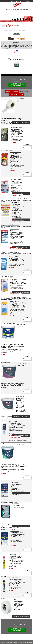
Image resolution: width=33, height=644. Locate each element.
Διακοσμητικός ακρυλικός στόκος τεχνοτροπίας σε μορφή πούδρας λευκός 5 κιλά (17, 132)
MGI (15, 600)
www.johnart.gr (13, 642)
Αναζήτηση (16, 34)
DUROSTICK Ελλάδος (16, 127)
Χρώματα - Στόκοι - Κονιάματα (10, 25)
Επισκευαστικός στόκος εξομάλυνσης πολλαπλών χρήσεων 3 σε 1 (16, 487)
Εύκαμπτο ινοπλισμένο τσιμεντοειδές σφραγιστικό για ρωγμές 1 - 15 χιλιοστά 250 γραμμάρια (16, 158)
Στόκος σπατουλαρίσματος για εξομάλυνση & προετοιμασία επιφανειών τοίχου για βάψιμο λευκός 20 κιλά (17, 235)
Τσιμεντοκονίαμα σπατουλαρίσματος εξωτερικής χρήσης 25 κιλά (18, 535)
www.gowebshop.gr (27, 642)
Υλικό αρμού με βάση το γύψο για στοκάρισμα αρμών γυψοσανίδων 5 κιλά (18, 305)
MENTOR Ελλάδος (14, 578)
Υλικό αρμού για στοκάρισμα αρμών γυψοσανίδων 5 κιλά (16, 260)
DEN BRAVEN (21, 99)
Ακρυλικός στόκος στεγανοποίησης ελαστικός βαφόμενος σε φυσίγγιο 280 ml (17, 425)
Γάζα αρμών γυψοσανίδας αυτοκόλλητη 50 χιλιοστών (19, 604)
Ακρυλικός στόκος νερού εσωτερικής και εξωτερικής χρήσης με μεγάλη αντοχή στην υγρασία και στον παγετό (21, 405)
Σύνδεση (27, 1)
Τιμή (22, 94)
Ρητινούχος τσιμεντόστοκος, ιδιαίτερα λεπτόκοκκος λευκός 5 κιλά (18, 207)
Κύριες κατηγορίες (17, 1)
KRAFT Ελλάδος (21, 325)
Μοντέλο (8, 91)
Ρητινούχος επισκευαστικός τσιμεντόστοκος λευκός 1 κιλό (16, 183)
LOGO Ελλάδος (13, 554)
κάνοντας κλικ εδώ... (23, 48)
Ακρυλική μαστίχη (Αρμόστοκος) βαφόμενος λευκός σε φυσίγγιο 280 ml (17, 582)
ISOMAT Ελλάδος (16, 203)
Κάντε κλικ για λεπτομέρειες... (21, 194)
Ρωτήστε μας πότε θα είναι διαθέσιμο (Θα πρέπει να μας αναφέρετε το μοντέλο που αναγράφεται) (16, 199)
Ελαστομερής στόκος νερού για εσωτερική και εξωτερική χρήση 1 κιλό (13, 466)
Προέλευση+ (15, 91)
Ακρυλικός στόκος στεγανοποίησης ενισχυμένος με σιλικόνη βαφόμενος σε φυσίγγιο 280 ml (16, 559)
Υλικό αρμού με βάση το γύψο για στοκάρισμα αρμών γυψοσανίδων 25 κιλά (18, 282)
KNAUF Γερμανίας (14, 256)
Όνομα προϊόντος (14, 94)
